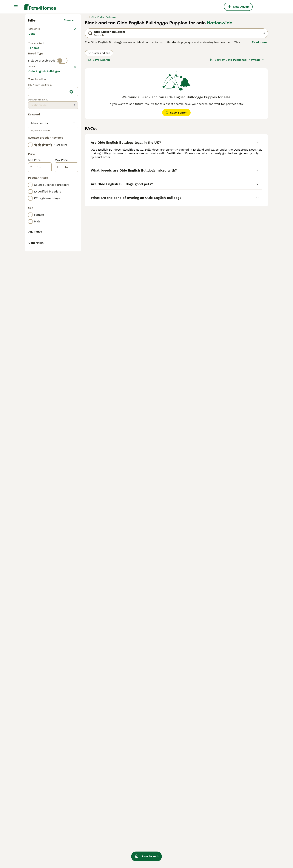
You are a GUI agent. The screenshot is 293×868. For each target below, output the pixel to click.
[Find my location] (71, 259)
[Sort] (237, 127)
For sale (37, 120)
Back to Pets (37, 96)
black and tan (99, 120)
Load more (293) (67, 238)
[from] (40, 335)
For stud (37, 129)
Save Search (99, 127)
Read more (259, 110)
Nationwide (220, 90)
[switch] (62, 143)
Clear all (70, 88)
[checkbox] (30, 170)
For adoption (59, 120)
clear (72, 151)
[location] (53, 259)
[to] (66, 335)
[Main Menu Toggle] (16, 7)
